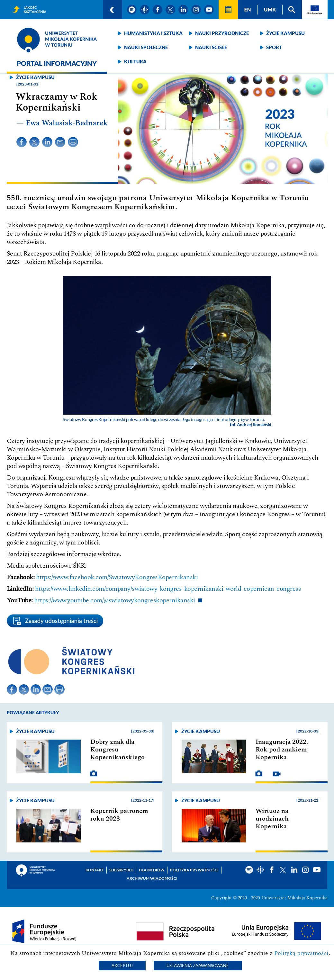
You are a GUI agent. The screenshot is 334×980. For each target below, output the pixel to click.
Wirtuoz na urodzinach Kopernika (272, 819)
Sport (274, 47)
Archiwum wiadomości (152, 878)
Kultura (135, 61)
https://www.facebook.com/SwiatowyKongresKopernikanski (117, 577)
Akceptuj (122, 966)
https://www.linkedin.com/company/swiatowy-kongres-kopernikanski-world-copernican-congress (168, 589)
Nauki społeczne (146, 47)
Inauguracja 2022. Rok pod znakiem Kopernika (282, 750)
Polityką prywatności (301, 953)
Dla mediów (152, 870)
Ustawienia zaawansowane (198, 966)
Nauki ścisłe (211, 47)
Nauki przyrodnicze (222, 33)
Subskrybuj (121, 870)
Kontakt (95, 870)
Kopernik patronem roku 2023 (119, 815)
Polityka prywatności (194, 870)
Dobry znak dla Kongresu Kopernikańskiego (117, 750)
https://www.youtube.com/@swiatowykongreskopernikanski (115, 600)
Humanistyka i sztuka (153, 33)
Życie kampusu (285, 33)
